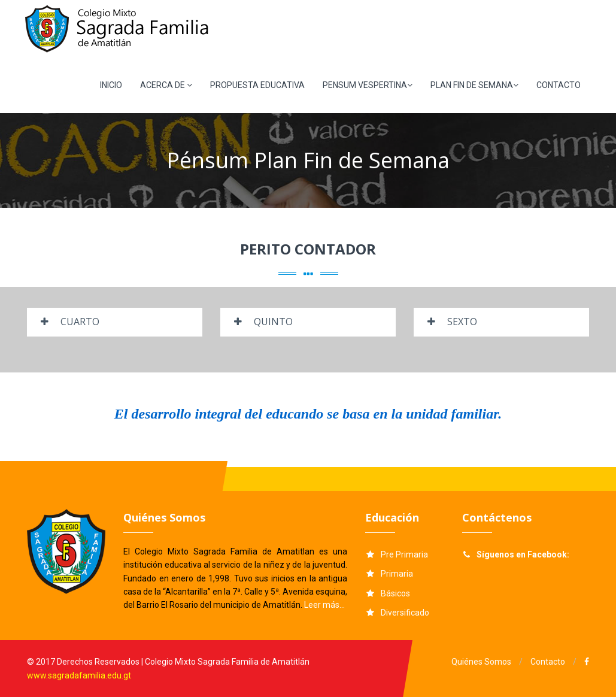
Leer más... (324, 605)
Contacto (548, 662)
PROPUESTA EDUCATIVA (257, 85)
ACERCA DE (166, 85)
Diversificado (405, 613)
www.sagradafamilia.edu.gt (79, 675)
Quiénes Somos (481, 662)
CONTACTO (559, 85)
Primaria (397, 574)
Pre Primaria (404, 554)
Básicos (395, 593)
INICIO (111, 85)
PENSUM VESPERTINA (368, 85)
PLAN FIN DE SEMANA (474, 85)
